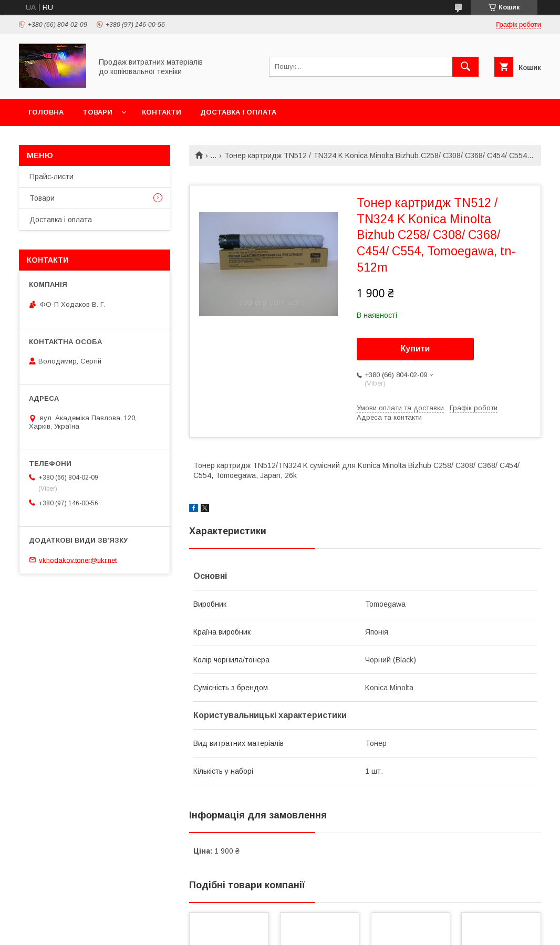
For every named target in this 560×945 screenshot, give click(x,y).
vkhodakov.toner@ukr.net (78, 560)
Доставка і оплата (238, 112)
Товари (97, 112)
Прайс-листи (51, 176)
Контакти (162, 112)
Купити (416, 349)
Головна (46, 112)
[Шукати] (465, 67)
